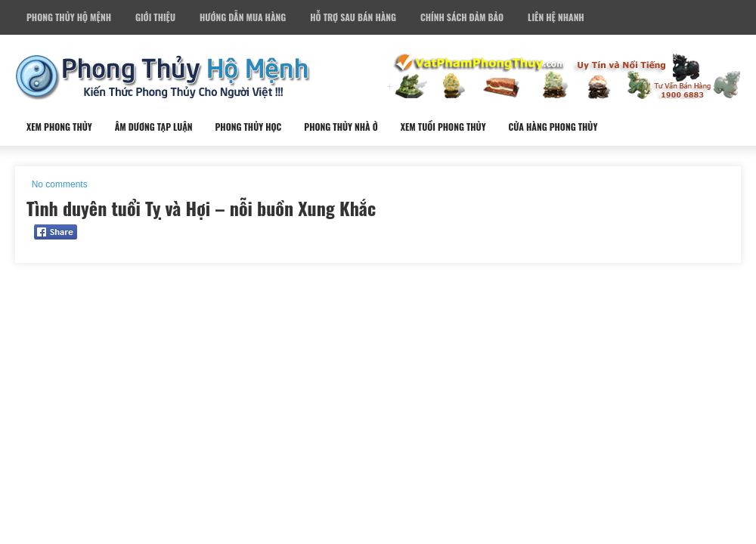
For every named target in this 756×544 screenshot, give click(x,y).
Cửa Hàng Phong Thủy (553, 127)
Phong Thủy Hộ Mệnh (69, 17)
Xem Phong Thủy (59, 127)
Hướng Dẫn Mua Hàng (243, 17)
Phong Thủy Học (248, 127)
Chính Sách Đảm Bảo (462, 17)
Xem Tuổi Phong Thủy (443, 127)
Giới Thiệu (155, 17)
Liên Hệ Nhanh (556, 17)
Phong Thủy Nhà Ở (341, 127)
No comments (60, 184)
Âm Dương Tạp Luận (154, 127)
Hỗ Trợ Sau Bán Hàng (353, 17)
